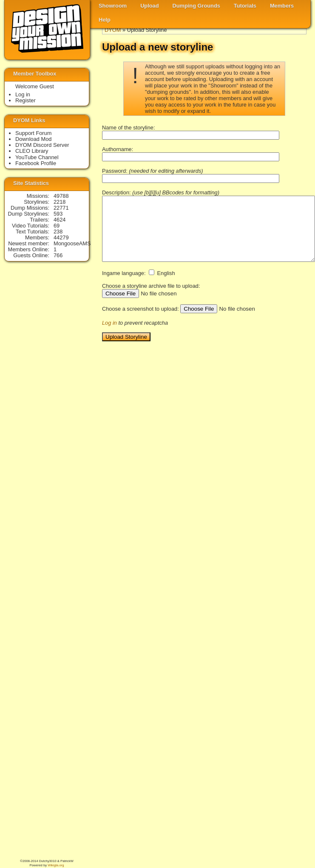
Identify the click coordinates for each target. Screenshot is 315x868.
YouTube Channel (37, 157)
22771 (61, 208)
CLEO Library (32, 151)
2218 (60, 202)
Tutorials (245, 6)
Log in (109, 323)
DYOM (113, 30)
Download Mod (33, 139)
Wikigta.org (56, 865)
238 (58, 232)
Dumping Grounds (196, 6)
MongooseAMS (72, 243)
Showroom (113, 6)
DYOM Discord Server (42, 145)
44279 (61, 237)
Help (105, 20)
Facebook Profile (36, 163)
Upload (149, 6)
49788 (61, 196)
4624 (60, 220)
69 (57, 226)
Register (26, 100)
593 (58, 214)
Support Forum (33, 133)
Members (282, 6)
